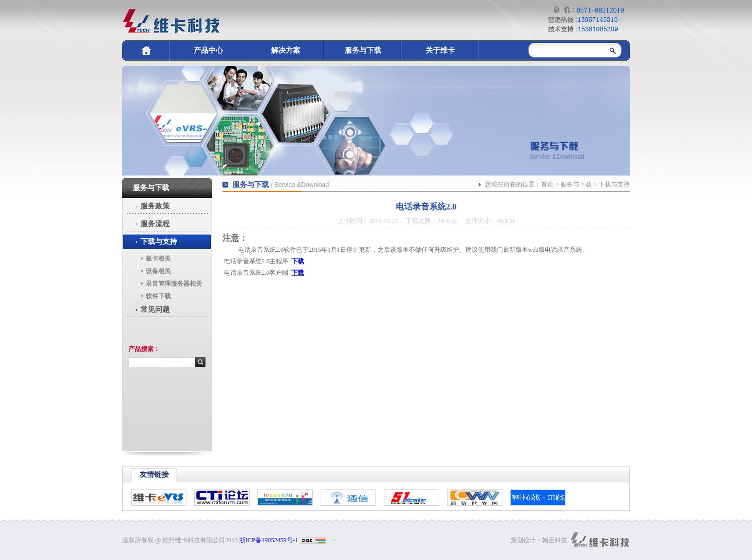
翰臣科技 (555, 540)
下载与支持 (159, 242)
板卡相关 (158, 259)
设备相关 (158, 271)
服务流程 (155, 224)
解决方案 (286, 50)
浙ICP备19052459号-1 (269, 540)
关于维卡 (440, 50)
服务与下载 (363, 50)
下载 (298, 261)
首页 (547, 184)
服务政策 (155, 206)
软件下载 (158, 296)
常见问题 (155, 310)
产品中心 (208, 50)
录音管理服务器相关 (174, 284)
